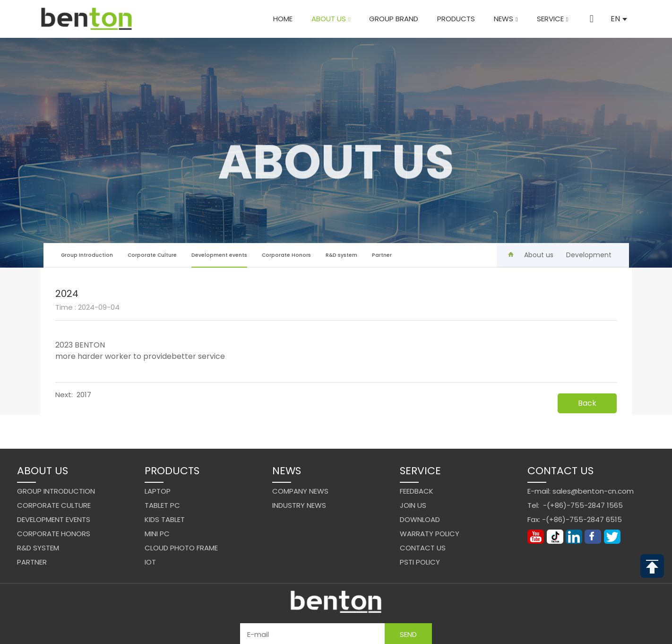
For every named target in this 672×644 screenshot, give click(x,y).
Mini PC (157, 534)
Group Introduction (87, 255)
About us (333, 19)
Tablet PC (162, 505)
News (508, 19)
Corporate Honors (286, 255)
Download (420, 519)
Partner (382, 255)
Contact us (423, 548)
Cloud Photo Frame (181, 548)
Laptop (158, 491)
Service (554, 19)
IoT (150, 562)
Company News (300, 491)
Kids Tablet (165, 519)
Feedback (417, 491)
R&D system (341, 255)
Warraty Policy (430, 534)
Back (587, 403)
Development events (219, 260)
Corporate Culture (152, 255)
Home (285, 19)
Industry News (299, 505)
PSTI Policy (420, 562)
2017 (84, 395)
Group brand (396, 19)
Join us (413, 505)
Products (458, 19)
